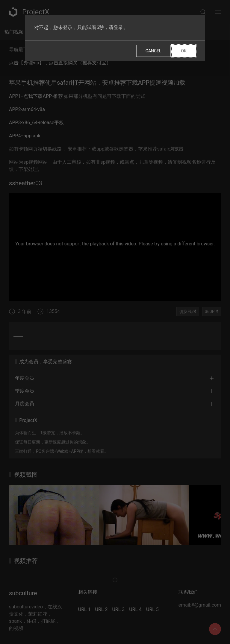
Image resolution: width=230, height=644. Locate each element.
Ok (184, 51)
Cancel (153, 51)
